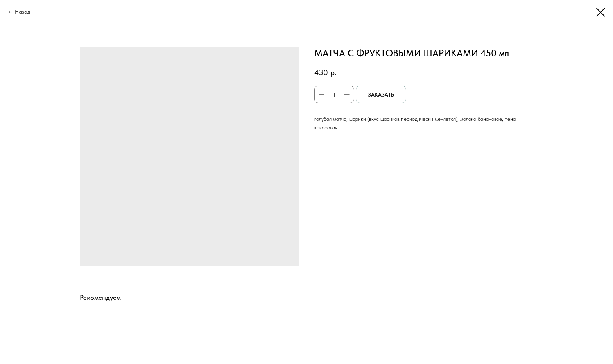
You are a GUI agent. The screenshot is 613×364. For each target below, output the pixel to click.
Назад (22, 12)
